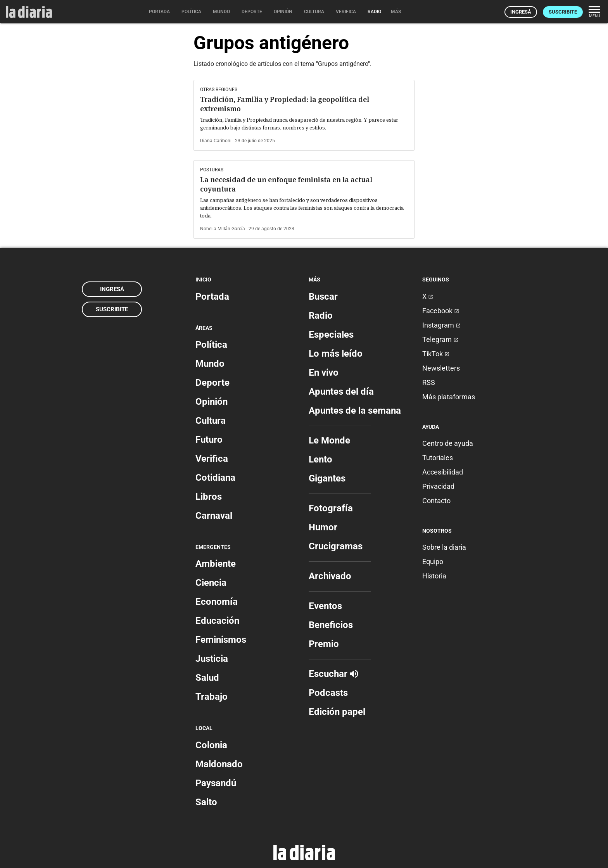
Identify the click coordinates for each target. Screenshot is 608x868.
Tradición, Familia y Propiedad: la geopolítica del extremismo (285, 104)
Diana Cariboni (216, 141)
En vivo (324, 373)
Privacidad (438, 486)
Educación (217, 621)
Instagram (441, 325)
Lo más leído (336, 354)
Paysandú (216, 783)
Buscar (323, 297)
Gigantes (327, 478)
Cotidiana (215, 478)
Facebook (441, 311)
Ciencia (211, 583)
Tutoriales (438, 458)
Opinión (212, 402)
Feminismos (221, 640)
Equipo (433, 562)
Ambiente (216, 564)
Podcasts (328, 693)
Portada (212, 297)
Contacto (436, 501)
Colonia (211, 745)
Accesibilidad (443, 472)
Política (211, 345)
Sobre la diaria (444, 547)
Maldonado (219, 764)
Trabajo (212, 697)
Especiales (331, 335)
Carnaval (214, 516)
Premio (324, 644)
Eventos (325, 606)
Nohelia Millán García (223, 229)
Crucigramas (336, 546)
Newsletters (441, 368)
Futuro (209, 440)
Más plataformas (449, 397)
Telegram (440, 339)
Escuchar (333, 674)
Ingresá (521, 12)
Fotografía (331, 508)
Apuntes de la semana (355, 411)
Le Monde (329, 440)
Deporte (212, 383)
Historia (434, 576)
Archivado (330, 576)
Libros (209, 497)
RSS (429, 382)
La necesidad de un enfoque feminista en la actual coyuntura (286, 184)
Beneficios (331, 625)
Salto (206, 802)
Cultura (211, 421)
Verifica (212, 459)
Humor (323, 527)
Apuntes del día (341, 392)
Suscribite (563, 12)
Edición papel (337, 712)
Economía (217, 602)
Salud (207, 678)
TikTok (436, 354)
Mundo (210, 364)
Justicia (212, 659)
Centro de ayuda (448, 443)
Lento (320, 459)
